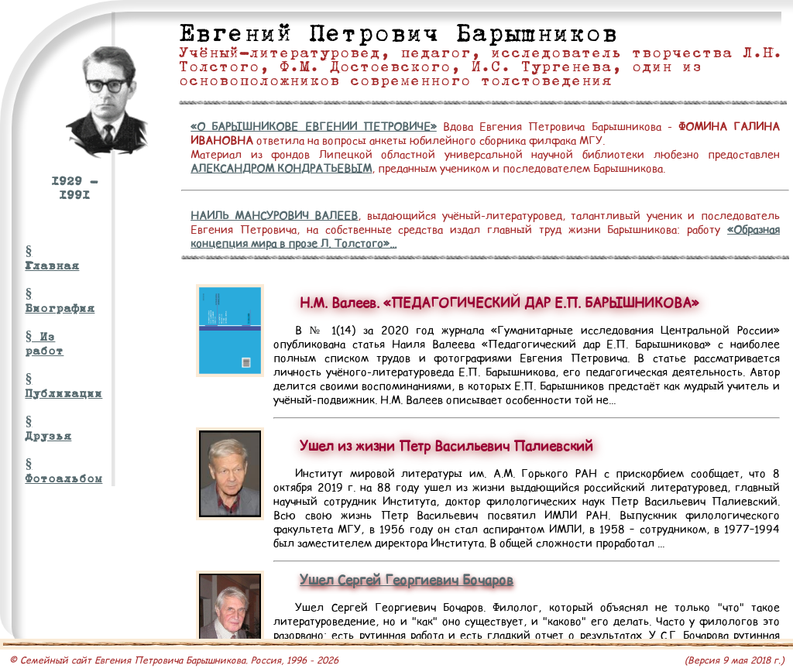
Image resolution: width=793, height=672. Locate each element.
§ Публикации (50, 386)
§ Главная (50, 259)
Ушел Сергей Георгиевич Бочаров (407, 579)
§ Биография (50, 301)
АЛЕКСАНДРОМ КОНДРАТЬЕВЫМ (281, 168)
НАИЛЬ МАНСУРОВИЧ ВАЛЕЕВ (274, 215)
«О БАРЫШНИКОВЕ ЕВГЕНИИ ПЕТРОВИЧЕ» (314, 126)
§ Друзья (48, 429)
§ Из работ (44, 344)
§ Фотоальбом (50, 471)
